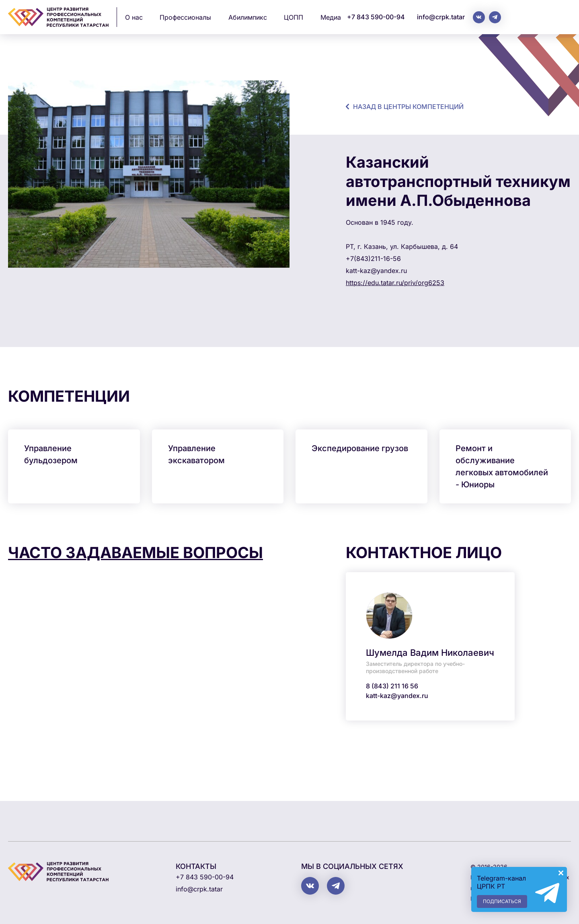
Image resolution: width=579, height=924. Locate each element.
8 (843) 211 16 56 (392, 686)
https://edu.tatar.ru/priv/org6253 (395, 283)
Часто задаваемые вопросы (136, 552)
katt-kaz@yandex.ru (397, 696)
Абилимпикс (248, 17)
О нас (134, 17)
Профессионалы (185, 17)
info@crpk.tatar (441, 17)
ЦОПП (294, 17)
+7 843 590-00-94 (376, 17)
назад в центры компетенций (408, 107)
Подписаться (502, 901)
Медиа (331, 17)
